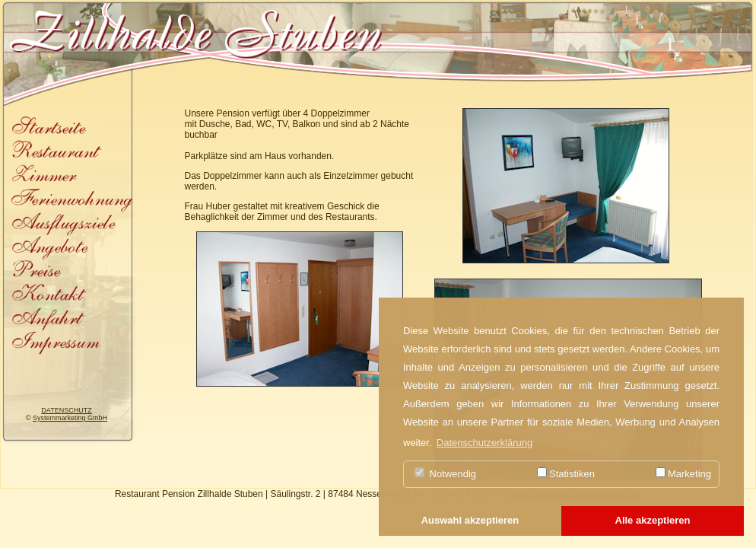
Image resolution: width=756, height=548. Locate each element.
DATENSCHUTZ (66, 410)
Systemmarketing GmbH (70, 418)
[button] (470, 521)
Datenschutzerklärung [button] (484, 443)
